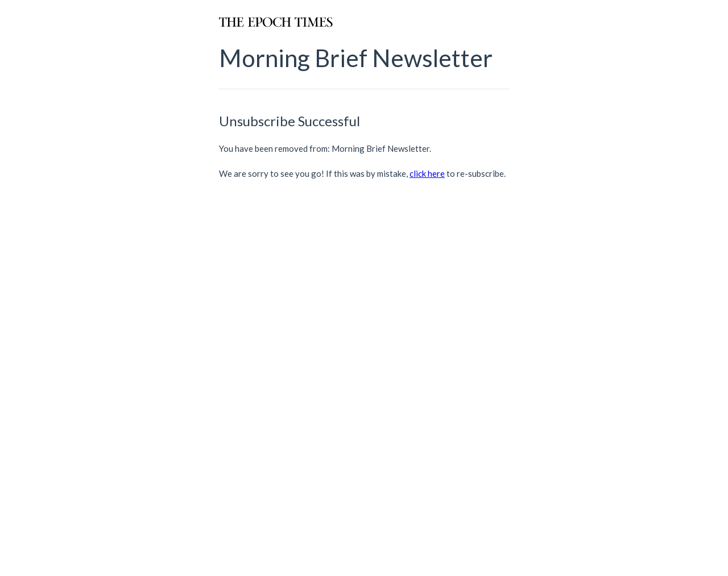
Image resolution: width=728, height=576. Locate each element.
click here (427, 173)
